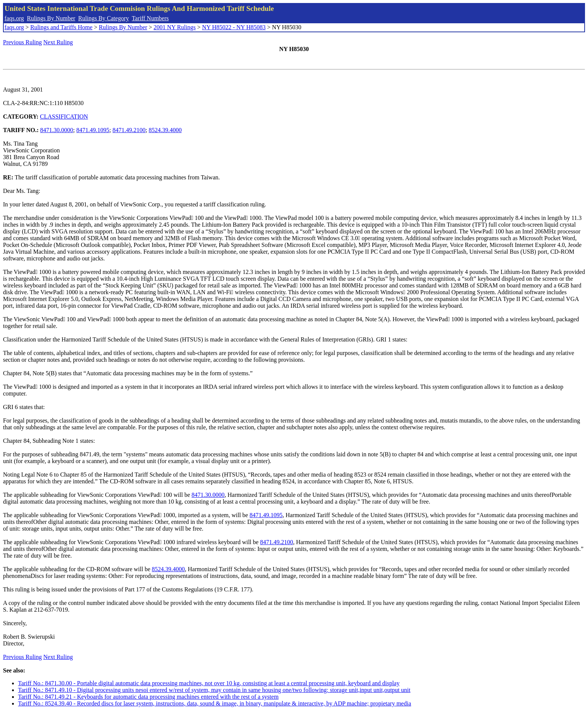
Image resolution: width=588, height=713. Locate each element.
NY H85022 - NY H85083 (234, 27)
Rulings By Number (51, 18)
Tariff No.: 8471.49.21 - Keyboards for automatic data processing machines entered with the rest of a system (148, 697)
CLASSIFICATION (64, 117)
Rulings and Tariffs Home (61, 27)
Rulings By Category (104, 18)
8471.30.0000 (57, 130)
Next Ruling (58, 42)
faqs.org (14, 18)
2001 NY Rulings (175, 27)
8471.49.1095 (93, 130)
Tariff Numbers (150, 18)
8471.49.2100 (129, 130)
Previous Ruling (22, 42)
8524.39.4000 (165, 130)
